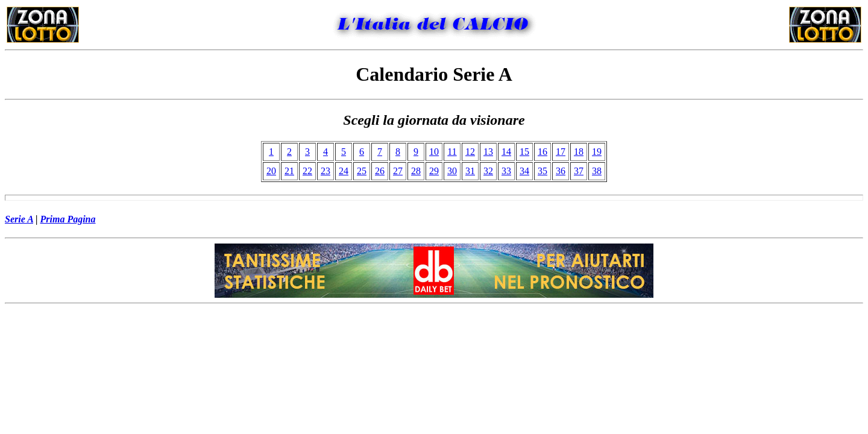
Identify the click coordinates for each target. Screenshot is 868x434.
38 (597, 171)
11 (452, 152)
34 (524, 171)
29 (434, 171)
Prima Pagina (68, 219)
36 (561, 171)
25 (362, 171)
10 (434, 152)
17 (561, 152)
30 (452, 171)
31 (470, 171)
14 (506, 152)
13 (488, 152)
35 (542, 171)
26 (380, 171)
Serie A (19, 219)
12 (470, 152)
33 (506, 171)
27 (398, 171)
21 (289, 171)
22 (307, 171)
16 (542, 152)
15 (524, 152)
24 (344, 171)
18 (579, 152)
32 (488, 171)
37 (579, 171)
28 (416, 171)
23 (325, 171)
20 (271, 171)
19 (597, 152)
